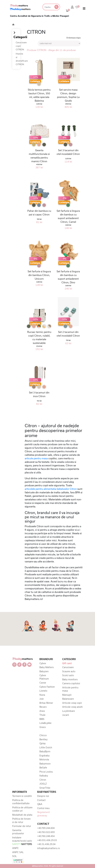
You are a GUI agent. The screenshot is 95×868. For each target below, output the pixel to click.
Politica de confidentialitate (21, 802)
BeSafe (43, 768)
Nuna (42, 695)
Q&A (40, 804)
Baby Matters (47, 667)
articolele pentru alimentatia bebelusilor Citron (51, 489)
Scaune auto (69, 671)
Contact (41, 800)
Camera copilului (71, 683)
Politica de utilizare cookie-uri (22, 809)
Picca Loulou (46, 772)
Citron (43, 780)
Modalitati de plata (22, 815)
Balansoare (68, 699)
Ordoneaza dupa (73, 38)
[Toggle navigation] (84, 9)
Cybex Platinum (44, 677)
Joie (42, 699)
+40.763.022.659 (46, 832)
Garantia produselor (18, 832)
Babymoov (45, 764)
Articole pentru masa (70, 689)
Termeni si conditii (22, 796)
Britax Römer (46, 703)
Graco (43, 727)
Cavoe (43, 683)
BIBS (42, 719)
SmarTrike (45, 788)
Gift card (67, 663)
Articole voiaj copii (72, 703)
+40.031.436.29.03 (47, 840)
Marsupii (67, 695)
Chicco (43, 735)
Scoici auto (68, 675)
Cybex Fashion (47, 687)
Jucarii (66, 715)
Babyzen (44, 671)
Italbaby (44, 776)
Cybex (43, 663)
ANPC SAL (18, 852)
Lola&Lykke (45, 723)
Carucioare (68, 667)
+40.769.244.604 (46, 828)
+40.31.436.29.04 (46, 844)
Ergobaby (44, 756)
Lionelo (43, 691)
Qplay (42, 743)
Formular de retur (22, 826)
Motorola (44, 759)
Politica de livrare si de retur (21, 820)
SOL (14, 856)
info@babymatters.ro (47, 848)
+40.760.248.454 (46, 836)
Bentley (43, 739)
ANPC (15, 848)
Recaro (43, 707)
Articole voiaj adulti (72, 707)
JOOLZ (43, 784)
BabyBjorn (45, 751)
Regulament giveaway (44, 814)
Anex (42, 711)
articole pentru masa (36, 458)
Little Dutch (46, 747)
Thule (42, 715)
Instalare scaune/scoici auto (22, 841)
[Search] (47, 7)
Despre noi (43, 796)
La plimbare (69, 711)
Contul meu (43, 808)
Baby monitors (70, 679)
